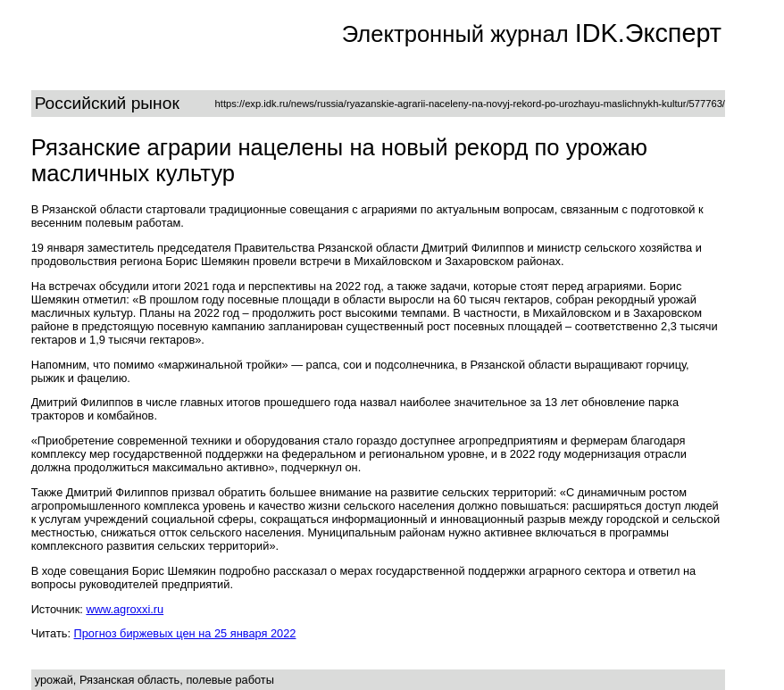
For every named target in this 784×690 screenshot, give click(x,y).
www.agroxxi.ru (125, 609)
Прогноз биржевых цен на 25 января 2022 (185, 633)
